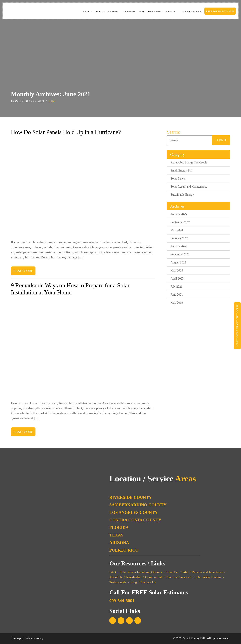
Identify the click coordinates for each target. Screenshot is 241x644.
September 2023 (180, 254)
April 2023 (177, 279)
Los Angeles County (133, 512)
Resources (113, 12)
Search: (174, 132)
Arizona (119, 543)
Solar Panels (178, 179)
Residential (134, 577)
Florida (119, 528)
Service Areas (154, 12)
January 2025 (179, 214)
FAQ (113, 572)
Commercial (154, 577)
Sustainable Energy (182, 195)
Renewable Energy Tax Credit (189, 162)
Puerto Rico (124, 550)
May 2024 (177, 230)
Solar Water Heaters (208, 577)
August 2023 (178, 262)
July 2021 (176, 287)
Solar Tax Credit (177, 572)
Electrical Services (178, 577)
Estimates (220, 11)
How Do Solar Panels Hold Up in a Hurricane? (66, 132)
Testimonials (129, 12)
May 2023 (177, 270)
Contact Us (170, 12)
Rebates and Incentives (207, 572)
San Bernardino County (138, 505)
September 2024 (180, 222)
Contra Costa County (135, 520)
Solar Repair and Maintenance (189, 187)
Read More (23, 271)
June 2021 (177, 295)
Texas (116, 535)
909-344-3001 (195, 12)
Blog (142, 12)
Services (100, 12)
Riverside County (131, 497)
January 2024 (179, 246)
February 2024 (179, 238)
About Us (88, 12)
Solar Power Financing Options (141, 572)
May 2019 (177, 303)
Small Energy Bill (181, 171)
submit (221, 140)
